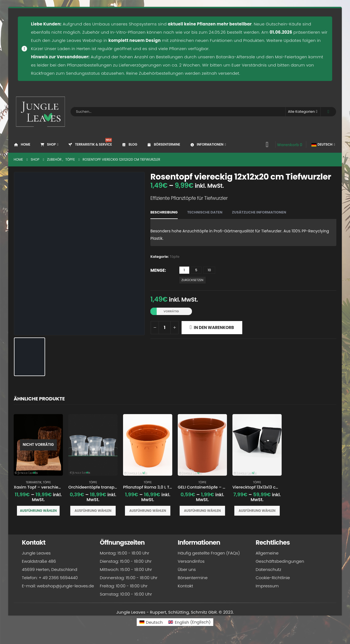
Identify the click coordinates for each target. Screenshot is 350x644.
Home (22, 144)
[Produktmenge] (165, 328)
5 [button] (196, 270)
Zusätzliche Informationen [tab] (259, 212)
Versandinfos (191, 562)
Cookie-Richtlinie (273, 578)
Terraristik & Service (90, 142)
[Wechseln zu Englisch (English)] (189, 623)
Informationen (207, 144)
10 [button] (209, 270)
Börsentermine (164, 144)
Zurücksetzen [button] (192, 280)
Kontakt (185, 587)
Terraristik (34, 482)
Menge (158, 270)
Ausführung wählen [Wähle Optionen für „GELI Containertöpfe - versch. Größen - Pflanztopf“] (202, 511)
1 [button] (184, 270)
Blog (129, 144)
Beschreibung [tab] (164, 212)
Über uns (187, 570)
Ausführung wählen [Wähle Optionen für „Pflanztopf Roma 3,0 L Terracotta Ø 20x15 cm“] (148, 511)
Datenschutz (268, 570)
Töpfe (174, 257)
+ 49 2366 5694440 (58, 578)
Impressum (267, 587)
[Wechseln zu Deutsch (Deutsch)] (151, 623)
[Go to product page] (38, 445)
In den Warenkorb (214, 327)
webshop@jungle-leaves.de (65, 587)
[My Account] (267, 145)
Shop (48, 144)
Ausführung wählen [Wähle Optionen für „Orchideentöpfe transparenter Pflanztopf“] (93, 511)
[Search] (328, 112)
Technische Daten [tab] (205, 212)
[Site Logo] (41, 112)
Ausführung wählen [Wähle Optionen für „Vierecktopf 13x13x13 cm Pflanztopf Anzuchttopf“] (257, 511)
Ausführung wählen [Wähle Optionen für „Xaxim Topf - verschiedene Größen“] (38, 511)
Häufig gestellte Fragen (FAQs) (209, 554)
